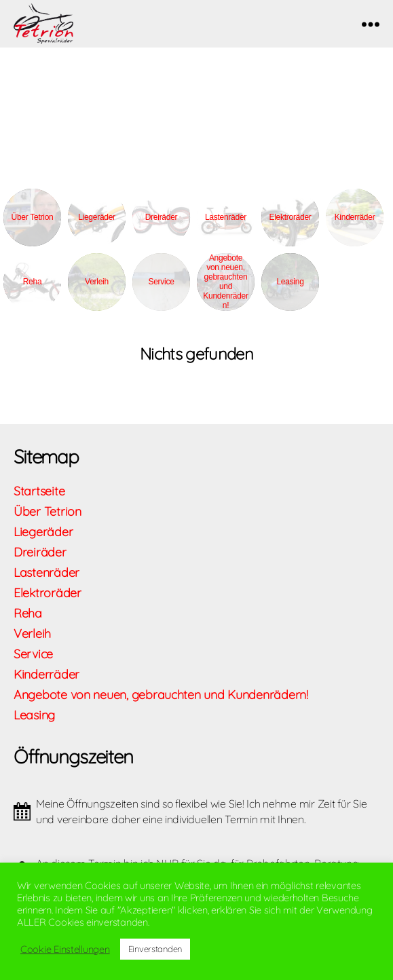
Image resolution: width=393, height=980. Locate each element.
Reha (33, 282)
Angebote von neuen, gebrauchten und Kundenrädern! (225, 282)
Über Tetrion (33, 217)
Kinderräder (355, 217)
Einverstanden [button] (155, 949)
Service (161, 282)
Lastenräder (226, 217)
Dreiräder (162, 217)
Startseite (39, 491)
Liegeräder (97, 217)
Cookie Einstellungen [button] (65, 949)
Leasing (290, 282)
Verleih (97, 282)
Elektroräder (290, 217)
